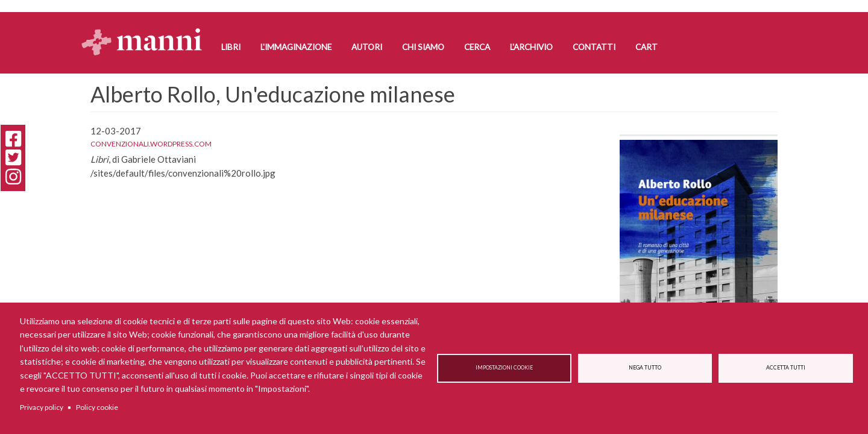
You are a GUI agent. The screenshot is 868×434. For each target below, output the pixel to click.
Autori (367, 47)
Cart (646, 47)
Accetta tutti (786, 368)
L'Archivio (531, 47)
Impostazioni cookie (504, 368)
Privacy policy (42, 407)
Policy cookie (97, 407)
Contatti (594, 47)
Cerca (477, 47)
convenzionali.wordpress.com (151, 144)
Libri (231, 47)
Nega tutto (645, 368)
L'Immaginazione (296, 47)
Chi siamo (423, 47)
